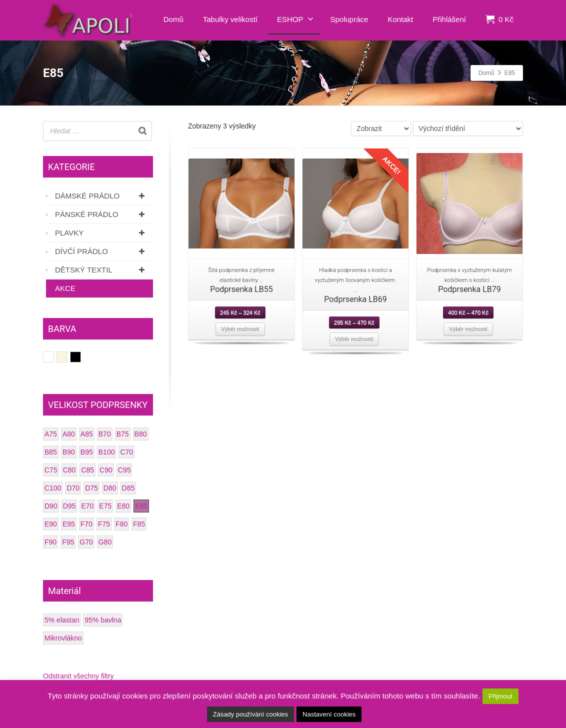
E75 (105, 506)
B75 (123, 434)
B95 (87, 452)
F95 (68, 542)
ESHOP (295, 19)
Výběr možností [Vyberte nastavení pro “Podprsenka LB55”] (240, 329)
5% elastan (62, 620)
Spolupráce (349, 19)
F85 (139, 524)
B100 (107, 452)
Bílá (54, 357)
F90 (50, 542)
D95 (69, 506)
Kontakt (400, 19)
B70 (105, 434)
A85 (87, 434)
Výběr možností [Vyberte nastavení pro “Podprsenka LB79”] (468, 329)
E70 (87, 506)
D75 (91, 488)
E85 (141, 506)
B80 (141, 434)
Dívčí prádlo (101, 251)
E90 (51, 524)
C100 (53, 488)
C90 (106, 470)
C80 (69, 470)
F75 (104, 524)
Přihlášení (449, 19)
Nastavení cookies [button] (329, 714)
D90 (51, 506)
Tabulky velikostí (230, 19)
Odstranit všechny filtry (78, 676)
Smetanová (67, 357)
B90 (69, 452)
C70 (126, 452)
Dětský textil (101, 270)
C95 (124, 470)
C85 (87, 470)
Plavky (101, 233)
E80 (123, 506)
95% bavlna (103, 620)
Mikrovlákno (63, 638)
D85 (128, 488)
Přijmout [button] (500, 696)
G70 (86, 542)
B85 (51, 452)
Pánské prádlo (101, 214)
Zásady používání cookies (250, 714)
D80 (110, 488)
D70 (73, 488)
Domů (173, 19)
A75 (51, 434)
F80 (121, 524)
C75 (51, 470)
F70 (86, 524)
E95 (69, 524)
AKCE (65, 288)
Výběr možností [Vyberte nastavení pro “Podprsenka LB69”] (354, 339)
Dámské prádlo (101, 196)
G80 (105, 542)
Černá (81, 357)
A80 (69, 434)
